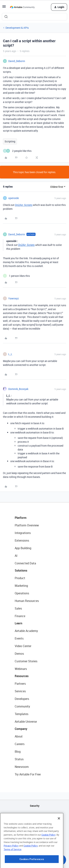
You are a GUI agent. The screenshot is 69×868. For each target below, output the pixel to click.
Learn (18, 623)
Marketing (21, 586)
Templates (22, 714)
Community (22, 706)
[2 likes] (17, 151)
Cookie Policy (48, 854)
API (35, 815)
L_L (10, 354)
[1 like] (16, 276)
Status (19, 759)
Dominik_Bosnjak (18, 389)
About (19, 736)
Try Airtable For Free (28, 774)
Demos (19, 654)
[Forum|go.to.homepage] (22, 7)
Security (35, 806)
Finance (20, 616)
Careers (20, 744)
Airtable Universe (26, 722)
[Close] (59, 838)
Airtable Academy (26, 631)
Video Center (23, 646)
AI (16, 556)
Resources (22, 676)
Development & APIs (17, 28)
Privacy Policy (11, 865)
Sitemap (34, 825)
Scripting (10, 141)
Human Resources (27, 601)
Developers (22, 699)
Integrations (23, 533)
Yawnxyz (14, 298)
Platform (21, 518)
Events (19, 638)
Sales (18, 608)
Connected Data (25, 563)
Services (20, 691)
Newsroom (22, 767)
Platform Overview (27, 525)
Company (21, 729)
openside (14, 198)
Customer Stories (26, 661)
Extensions (22, 540)
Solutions (21, 570)
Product (20, 578)
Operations (22, 593)
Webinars (21, 669)
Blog (18, 752)
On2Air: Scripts (24, 205)
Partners (20, 684)
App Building (23, 548)
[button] (4, 8)
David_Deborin (17, 61)
